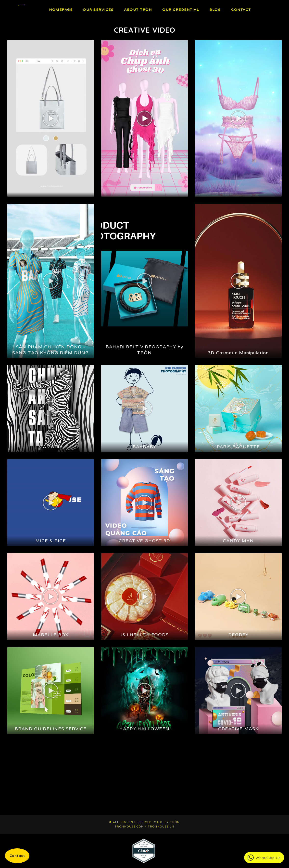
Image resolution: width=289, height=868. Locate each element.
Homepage (61, 10)
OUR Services (98, 10)
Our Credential (181, 10)
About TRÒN (138, 10)
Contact (241, 10)
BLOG (215, 10)
